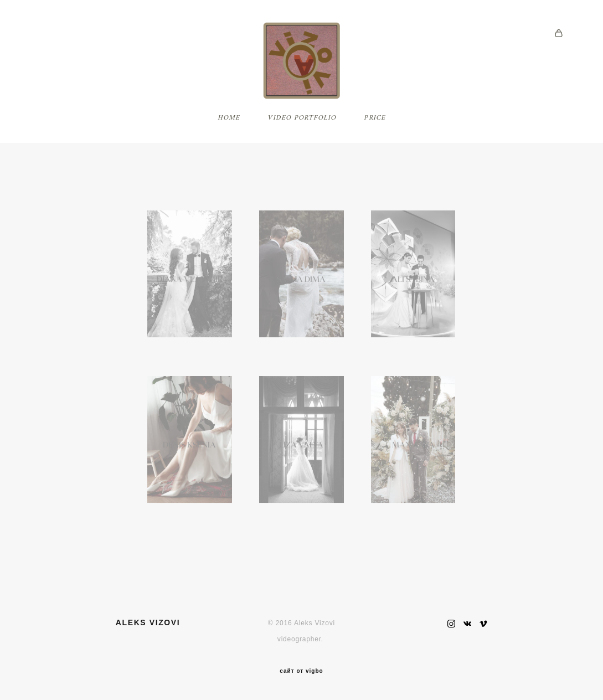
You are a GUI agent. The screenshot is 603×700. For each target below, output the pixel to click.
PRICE (375, 135)
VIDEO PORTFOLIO (302, 135)
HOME (229, 135)
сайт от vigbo (301, 672)
